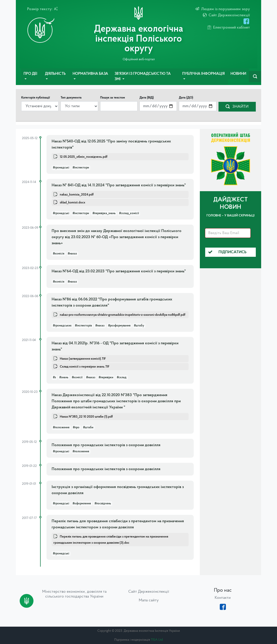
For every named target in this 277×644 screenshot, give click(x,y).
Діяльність (55, 74)
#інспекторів (83, 326)
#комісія (59, 254)
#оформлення (82, 504)
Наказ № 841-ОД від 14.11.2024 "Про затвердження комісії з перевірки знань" (119, 185)
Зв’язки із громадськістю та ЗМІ (143, 77)
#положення (61, 428)
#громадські (61, 168)
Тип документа (71, 98)
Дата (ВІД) (147, 98)
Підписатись (227, 252)
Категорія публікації (36, 98)
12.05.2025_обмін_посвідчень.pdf (84, 157)
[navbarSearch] (255, 77)
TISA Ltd (157, 640)
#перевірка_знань (104, 213)
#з (54, 378)
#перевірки (106, 378)
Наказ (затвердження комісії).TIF (83, 359)
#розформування (119, 326)
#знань (64, 378)
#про (76, 428)
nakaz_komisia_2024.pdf (77, 195)
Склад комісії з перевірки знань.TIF (85, 367)
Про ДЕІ (30, 74)
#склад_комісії (129, 213)
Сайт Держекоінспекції (149, 592)
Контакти (223, 598)
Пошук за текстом (113, 98)
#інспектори (81, 168)
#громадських (62, 326)
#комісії (77, 378)
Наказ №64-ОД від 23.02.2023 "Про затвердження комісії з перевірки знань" (119, 271)
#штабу (139, 326)
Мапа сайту (149, 600)
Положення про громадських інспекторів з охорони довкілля (106, 445)
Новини (238, 74)
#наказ (72, 254)
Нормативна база (90, 74)
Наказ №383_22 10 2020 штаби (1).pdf (86, 417)
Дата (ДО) (186, 98)
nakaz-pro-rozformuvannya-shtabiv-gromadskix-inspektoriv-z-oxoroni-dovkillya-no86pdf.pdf (123, 315)
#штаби (88, 428)
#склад (122, 378)
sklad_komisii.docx (72, 203)
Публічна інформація (203, 74)
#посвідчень (103, 504)
